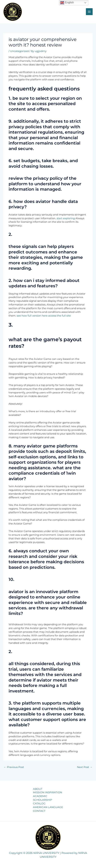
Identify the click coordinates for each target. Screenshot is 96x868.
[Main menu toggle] (89, 12)
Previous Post (14, 767)
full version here (38, 316)
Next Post (85, 767)
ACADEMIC (40, 796)
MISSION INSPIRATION (48, 792)
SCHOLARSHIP (43, 800)
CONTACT (39, 811)
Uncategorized (19, 51)
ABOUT (38, 789)
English (67, 3)
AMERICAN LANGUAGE (48, 807)
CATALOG (39, 804)
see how (22, 316)
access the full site (59, 316)
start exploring (66, 218)
